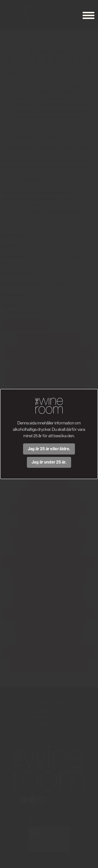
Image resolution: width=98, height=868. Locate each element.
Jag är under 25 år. (49, 462)
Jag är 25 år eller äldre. (49, 449)
